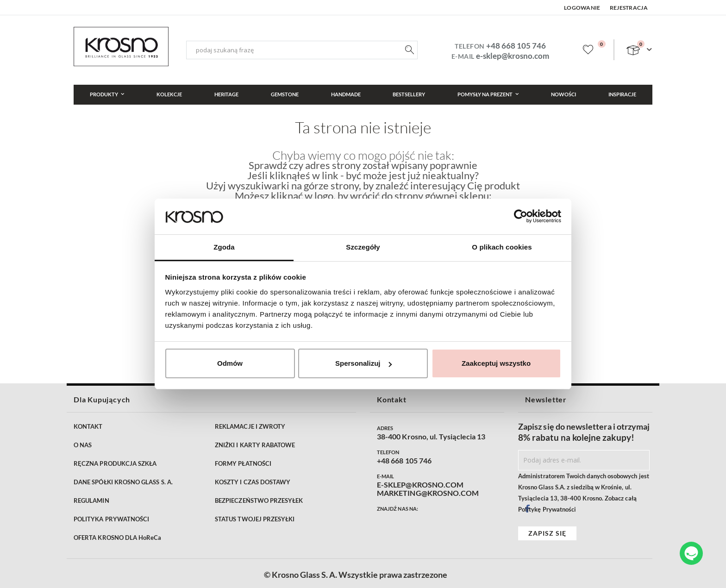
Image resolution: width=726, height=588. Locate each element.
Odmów (230, 363)
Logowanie (582, 8)
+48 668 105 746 (516, 46)
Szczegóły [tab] (363, 247)
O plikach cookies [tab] (502, 247)
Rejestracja (629, 8)
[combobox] (302, 50)
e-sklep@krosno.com (513, 56)
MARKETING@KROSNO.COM (428, 493)
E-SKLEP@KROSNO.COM (420, 485)
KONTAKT (88, 426)
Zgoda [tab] (224, 247)
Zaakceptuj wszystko (496, 363)
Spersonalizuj (363, 363)
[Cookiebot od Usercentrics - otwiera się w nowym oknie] (521, 216)
